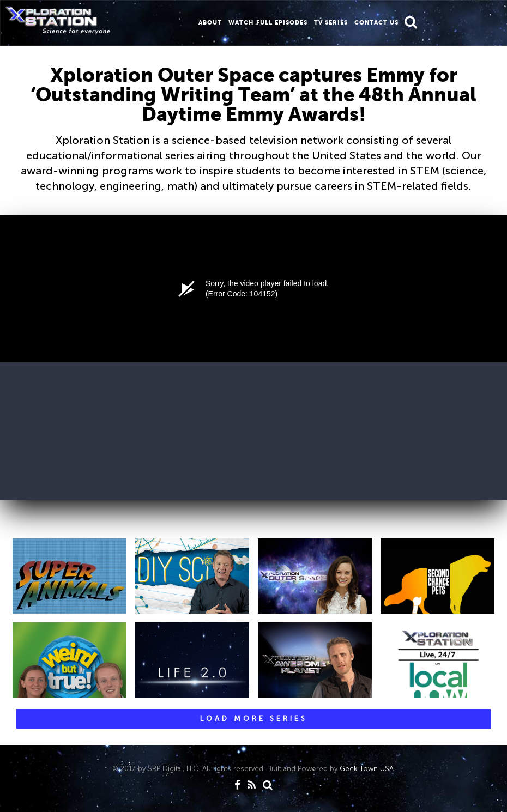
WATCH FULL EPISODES (268, 22)
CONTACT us (376, 22)
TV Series (331, 22)
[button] (411, 22)
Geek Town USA (367, 769)
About (210, 22)
